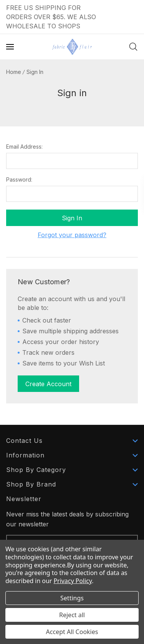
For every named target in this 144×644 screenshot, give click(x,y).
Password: (19, 180)
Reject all (72, 615)
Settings (72, 598)
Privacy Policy (73, 581)
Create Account (48, 384)
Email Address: (24, 147)
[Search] (133, 47)
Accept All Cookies (72, 632)
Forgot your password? (72, 235)
